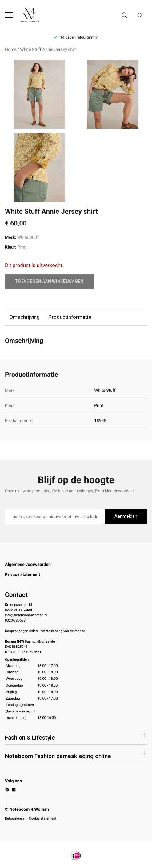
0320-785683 (15, 620)
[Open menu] (9, 15)
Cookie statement (43, 818)
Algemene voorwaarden (28, 565)
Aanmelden (126, 516)
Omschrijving (24, 317)
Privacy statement (22, 575)
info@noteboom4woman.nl (26, 615)
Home (11, 50)
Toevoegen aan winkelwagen (49, 281)
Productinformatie (70, 317)
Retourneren (14, 818)
